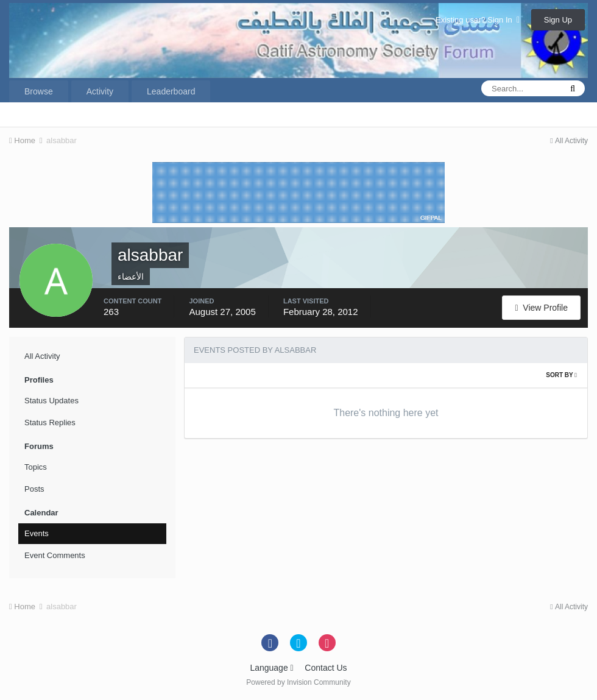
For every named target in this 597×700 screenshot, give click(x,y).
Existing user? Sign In (478, 20)
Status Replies (50, 422)
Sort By (561, 375)
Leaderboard (171, 91)
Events (37, 533)
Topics (36, 467)
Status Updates (51, 401)
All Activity (42, 356)
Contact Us (326, 668)
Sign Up (558, 20)
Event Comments (55, 555)
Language (271, 668)
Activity (100, 91)
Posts (34, 489)
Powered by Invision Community (298, 682)
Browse (39, 91)
